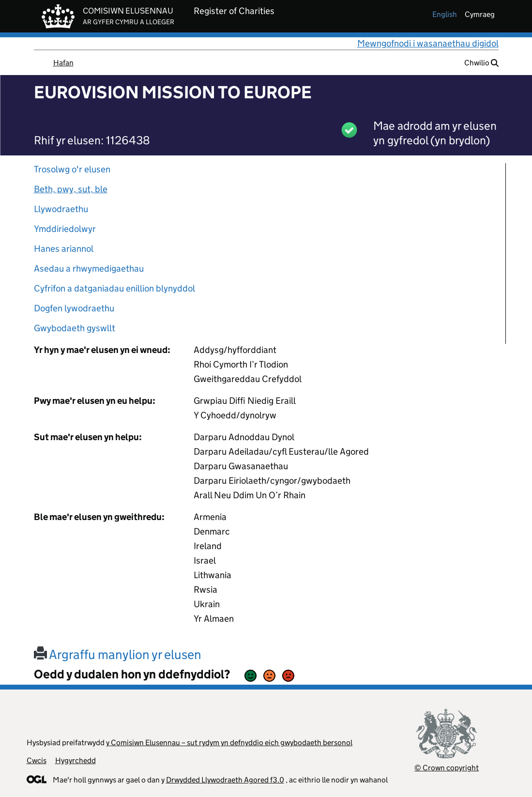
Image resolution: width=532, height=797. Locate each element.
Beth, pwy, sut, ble (71, 189)
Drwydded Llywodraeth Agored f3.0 (225, 780)
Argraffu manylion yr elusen (118, 654)
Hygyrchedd (76, 760)
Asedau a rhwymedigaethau (89, 268)
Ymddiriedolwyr (65, 229)
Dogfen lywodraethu (74, 308)
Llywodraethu (61, 209)
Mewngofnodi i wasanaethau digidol (428, 43)
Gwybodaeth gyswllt (75, 328)
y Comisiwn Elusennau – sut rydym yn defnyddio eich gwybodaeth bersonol (229, 743)
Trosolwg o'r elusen (72, 169)
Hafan (63, 63)
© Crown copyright (447, 768)
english (445, 14)
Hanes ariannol (64, 249)
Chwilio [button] (481, 63)
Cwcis (37, 760)
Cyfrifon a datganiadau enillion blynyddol (114, 288)
